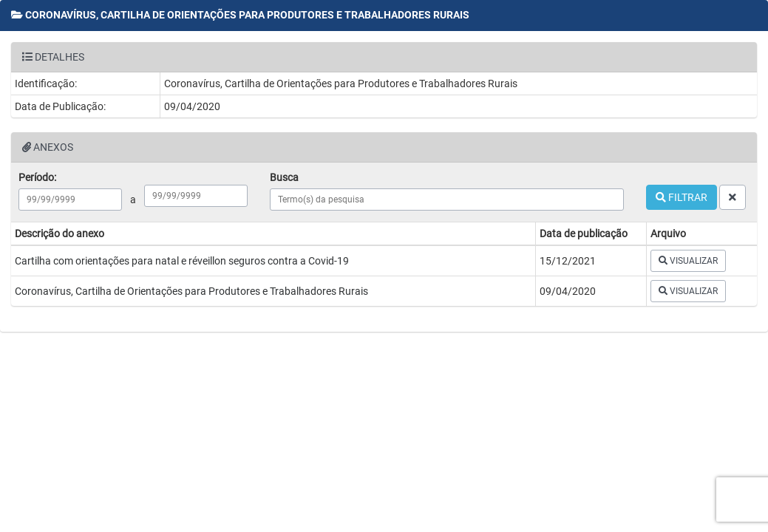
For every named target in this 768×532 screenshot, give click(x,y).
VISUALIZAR (688, 261)
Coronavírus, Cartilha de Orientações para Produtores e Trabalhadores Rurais (191, 291)
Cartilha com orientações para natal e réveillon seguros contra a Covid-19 (182, 261)
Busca (284, 177)
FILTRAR (682, 197)
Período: (37, 177)
